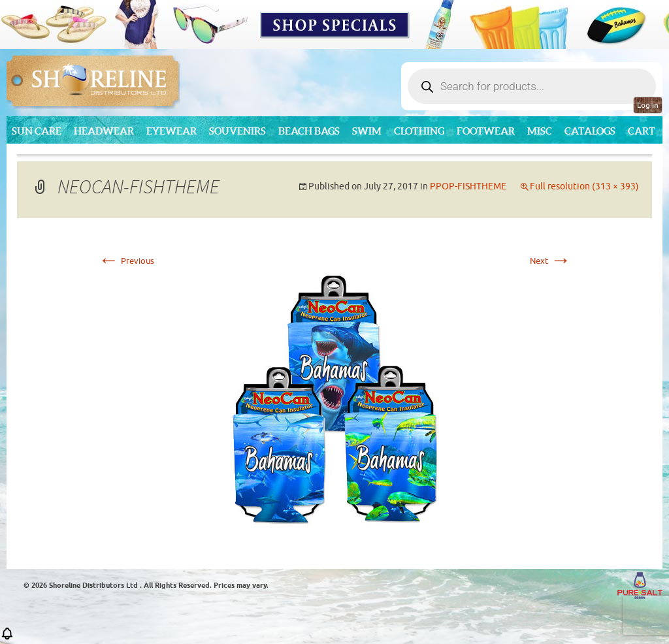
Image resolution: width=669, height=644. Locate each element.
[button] (7, 638)
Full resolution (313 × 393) (584, 186)
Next (550, 261)
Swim (367, 131)
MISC (540, 131)
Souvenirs (237, 131)
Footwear (486, 131)
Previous (126, 261)
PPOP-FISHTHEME (468, 186)
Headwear (104, 131)
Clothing (419, 131)
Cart (642, 131)
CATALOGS (590, 131)
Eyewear (171, 131)
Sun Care (37, 131)
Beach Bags (309, 131)
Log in (648, 105)
